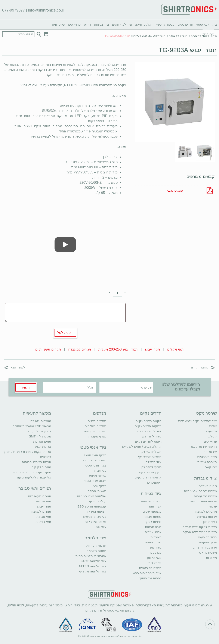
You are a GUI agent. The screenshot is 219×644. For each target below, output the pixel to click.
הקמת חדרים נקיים (149, 421)
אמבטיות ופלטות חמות (91, 556)
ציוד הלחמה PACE (93, 561)
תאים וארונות (42, 441)
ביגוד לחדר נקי (152, 436)
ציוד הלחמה (95, 538)
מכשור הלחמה (96, 546)
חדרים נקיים (185, 25)
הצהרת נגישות (207, 462)
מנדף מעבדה (97, 436)
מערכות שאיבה (41, 421)
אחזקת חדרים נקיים (148, 477)
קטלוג (213, 436)
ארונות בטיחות (207, 517)
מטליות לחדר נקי (150, 457)
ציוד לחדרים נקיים (149, 431)
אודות (213, 426)
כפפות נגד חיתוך (150, 578)
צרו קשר (211, 467)
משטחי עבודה (97, 491)
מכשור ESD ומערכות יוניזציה (32, 426)
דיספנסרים (154, 482)
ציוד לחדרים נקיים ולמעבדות (198, 421)
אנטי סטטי (203, 25)
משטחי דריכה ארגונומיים (200, 491)
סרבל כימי (155, 563)
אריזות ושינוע (98, 476)
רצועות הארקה (96, 511)
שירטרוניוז (59, 25)
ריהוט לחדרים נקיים (148, 441)
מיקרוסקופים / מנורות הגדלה (31, 472)
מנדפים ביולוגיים (95, 426)
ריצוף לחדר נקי (151, 467)
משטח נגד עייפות (205, 496)
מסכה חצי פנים (151, 501)
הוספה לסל (65, 333)
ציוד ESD (100, 527)
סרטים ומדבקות (95, 522)
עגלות (213, 506)
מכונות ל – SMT (40, 436)
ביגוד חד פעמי (207, 537)
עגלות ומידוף (98, 501)
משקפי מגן (154, 558)
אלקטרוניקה (143, 25)
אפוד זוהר (155, 506)
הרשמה (26, 387)
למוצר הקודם (203, 367)
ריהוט (87, 25)
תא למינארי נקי (151, 452)
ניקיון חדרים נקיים (150, 472)
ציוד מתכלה (153, 462)
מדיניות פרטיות (207, 457)
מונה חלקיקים (41, 467)
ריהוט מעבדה (208, 486)
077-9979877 (13, 10)
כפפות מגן (210, 522)
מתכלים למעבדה (205, 511)
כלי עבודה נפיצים (95, 517)
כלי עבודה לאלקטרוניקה (34, 477)
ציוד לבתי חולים (122, 25)
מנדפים (100, 413)
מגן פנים (156, 552)
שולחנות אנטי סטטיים (92, 496)
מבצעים (212, 431)
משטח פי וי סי (208, 552)
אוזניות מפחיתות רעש (147, 573)
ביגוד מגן (156, 547)
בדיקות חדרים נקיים (148, 426)
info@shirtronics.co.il (46, 10)
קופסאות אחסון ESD (92, 506)
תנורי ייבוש (152, 349)
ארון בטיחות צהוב (205, 547)
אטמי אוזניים (153, 532)
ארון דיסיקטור (208, 542)
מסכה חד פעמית (150, 568)
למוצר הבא (15, 367)
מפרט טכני (175, 190)
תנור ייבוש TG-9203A (188, 50)
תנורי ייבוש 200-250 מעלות (150, 36)
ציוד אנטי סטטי (93, 447)
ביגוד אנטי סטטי (96, 465)
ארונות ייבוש (43, 447)
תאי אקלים (175, 349)
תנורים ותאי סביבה (35, 488)
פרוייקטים (74, 25)
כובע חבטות (153, 527)
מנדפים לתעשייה (95, 431)
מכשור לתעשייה (164, 25)
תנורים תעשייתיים (48, 349)
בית (215, 25)
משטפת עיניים (152, 511)
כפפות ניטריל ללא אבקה (200, 532)
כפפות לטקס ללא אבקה (200, 527)
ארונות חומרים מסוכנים (201, 501)
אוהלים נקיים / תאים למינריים (142, 447)
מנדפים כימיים (97, 421)
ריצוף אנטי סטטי (95, 455)
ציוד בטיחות (101, 25)
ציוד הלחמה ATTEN (92, 566)
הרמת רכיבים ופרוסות (36, 462)
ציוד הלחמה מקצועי (93, 571)
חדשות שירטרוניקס (204, 447)
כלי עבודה (99, 470)
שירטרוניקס (206, 413)
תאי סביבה (44, 517)
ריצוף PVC (99, 486)
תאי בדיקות (43, 522)
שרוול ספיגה (153, 542)
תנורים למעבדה (178, 36)
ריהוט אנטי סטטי (95, 481)
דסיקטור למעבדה (39, 431)
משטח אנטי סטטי (94, 460)
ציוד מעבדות (206, 478)
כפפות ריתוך (153, 522)
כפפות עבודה (152, 517)
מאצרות (211, 558)
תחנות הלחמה (96, 551)
